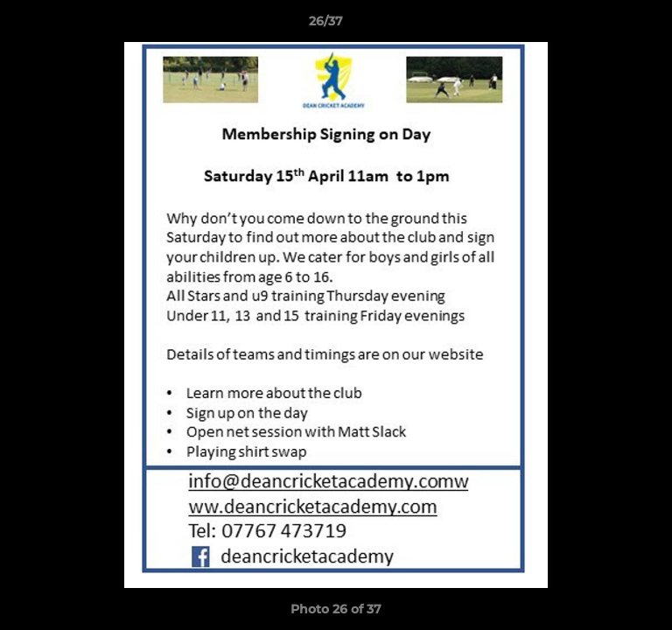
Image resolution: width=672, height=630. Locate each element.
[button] (609, 25)
